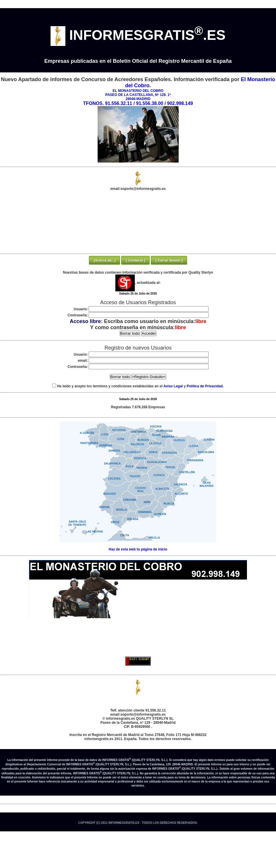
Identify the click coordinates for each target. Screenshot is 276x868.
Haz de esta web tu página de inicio (138, 549)
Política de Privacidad (205, 386)
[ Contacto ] (136, 260)
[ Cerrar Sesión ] (169, 260)
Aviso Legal (173, 386)
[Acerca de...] (104, 260)
